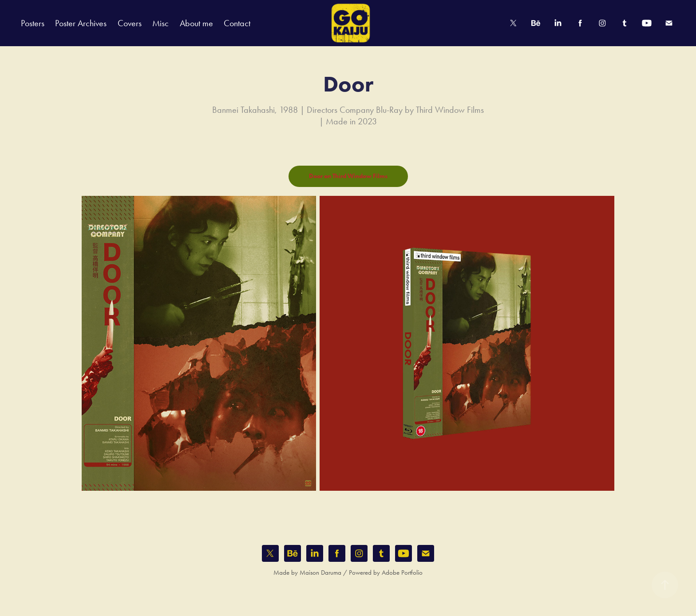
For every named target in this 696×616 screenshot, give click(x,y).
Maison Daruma (320, 572)
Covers (130, 23)
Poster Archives (81, 23)
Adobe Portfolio (402, 572)
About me (196, 23)
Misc (160, 23)
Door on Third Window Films (348, 176)
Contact (237, 23)
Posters (33, 23)
